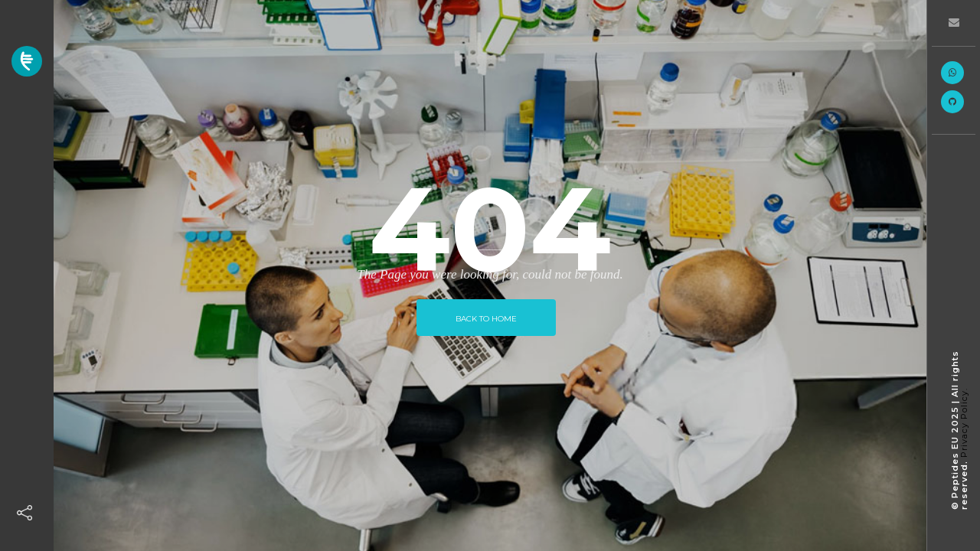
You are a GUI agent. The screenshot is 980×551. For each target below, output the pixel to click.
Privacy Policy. (964, 423)
